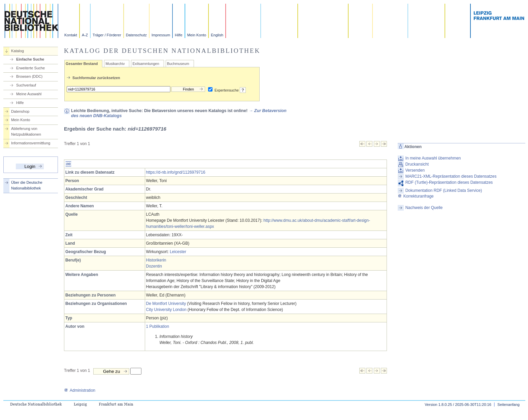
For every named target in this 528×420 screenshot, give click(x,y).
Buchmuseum (178, 64)
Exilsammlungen (146, 64)
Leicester (178, 252)
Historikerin (156, 260)
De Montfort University (166, 304)
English (217, 35)
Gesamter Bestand (82, 64)
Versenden (415, 170)
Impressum (161, 35)
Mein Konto (197, 35)
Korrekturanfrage (416, 196)
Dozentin (154, 266)
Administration (80, 390)
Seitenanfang (508, 405)
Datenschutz (136, 35)
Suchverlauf (26, 85)
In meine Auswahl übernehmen (433, 158)
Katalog (18, 51)
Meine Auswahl (29, 94)
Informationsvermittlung (31, 143)
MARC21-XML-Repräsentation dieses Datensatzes (451, 176)
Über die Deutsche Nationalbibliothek (27, 185)
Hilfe (178, 35)
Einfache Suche (30, 59)
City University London (166, 310)
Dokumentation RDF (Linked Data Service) (444, 190)
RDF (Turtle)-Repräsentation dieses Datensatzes (449, 182)
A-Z (85, 35)
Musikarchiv (115, 64)
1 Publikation (158, 326)
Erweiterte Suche (30, 68)
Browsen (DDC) (29, 76)
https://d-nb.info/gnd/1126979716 (176, 172)
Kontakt (71, 35)
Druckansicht (417, 164)
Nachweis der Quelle (424, 208)
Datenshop (20, 111)
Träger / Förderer (107, 35)
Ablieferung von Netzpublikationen (26, 131)
